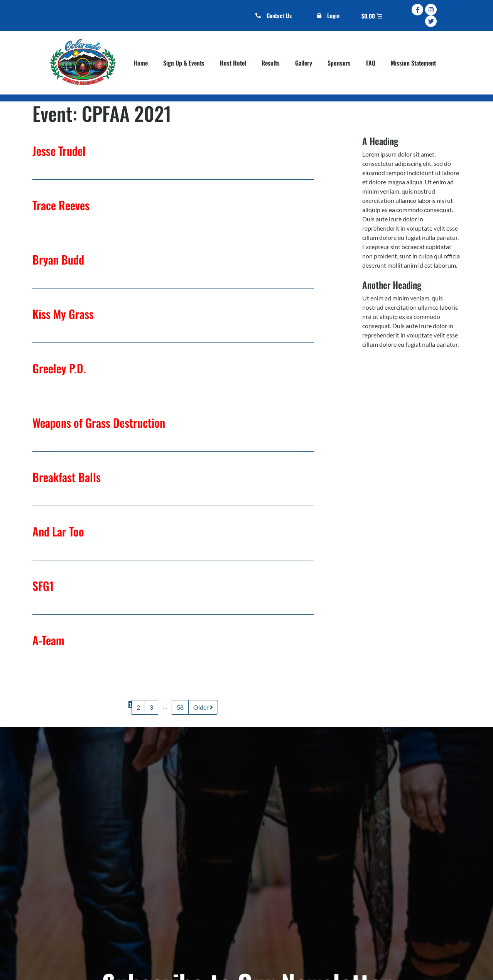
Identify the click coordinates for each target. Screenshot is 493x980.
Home (141, 63)
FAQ (371, 63)
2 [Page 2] (138, 707)
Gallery (304, 63)
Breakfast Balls (67, 477)
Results (271, 63)
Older (203, 707)
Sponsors (339, 63)
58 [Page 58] (180, 707)
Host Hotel (233, 63)
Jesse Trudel (59, 151)
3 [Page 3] (151, 707)
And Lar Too (58, 531)
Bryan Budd (58, 259)
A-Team (48, 640)
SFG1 (43, 586)
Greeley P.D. (59, 368)
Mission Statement (413, 63)
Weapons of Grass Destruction (99, 423)
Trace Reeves (61, 205)
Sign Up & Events (184, 63)
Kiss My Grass (63, 314)
